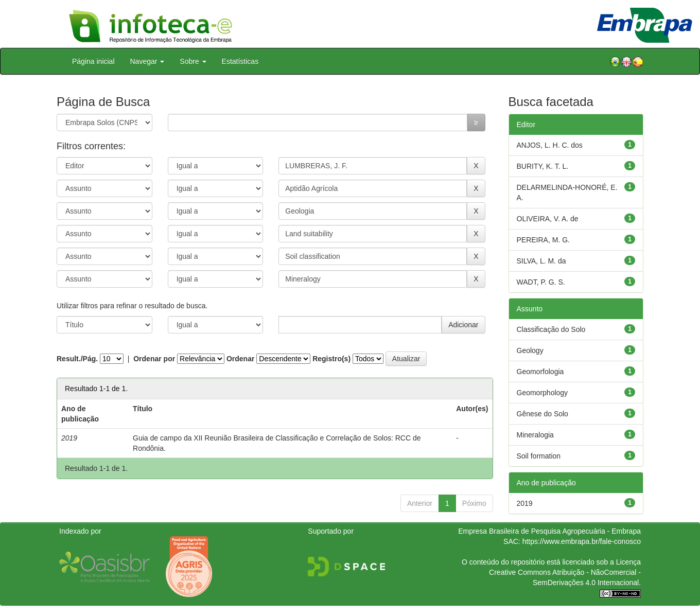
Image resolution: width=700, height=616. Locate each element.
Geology (530, 350)
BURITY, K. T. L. (543, 166)
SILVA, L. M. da (541, 261)
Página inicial (93, 61)
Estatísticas (240, 61)
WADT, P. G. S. (541, 282)
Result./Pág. (77, 359)
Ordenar (240, 359)
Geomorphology (542, 393)
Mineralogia (535, 435)
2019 (525, 503)
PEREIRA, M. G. (543, 240)
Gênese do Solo (542, 414)
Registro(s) (331, 359)
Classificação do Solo (551, 329)
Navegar (147, 61)
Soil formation (539, 456)
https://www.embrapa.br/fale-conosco (582, 541)
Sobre (193, 61)
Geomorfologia (540, 372)
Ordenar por (154, 359)
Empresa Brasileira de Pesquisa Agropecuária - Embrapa (549, 531)
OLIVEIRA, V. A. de (548, 219)
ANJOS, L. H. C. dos (550, 145)
